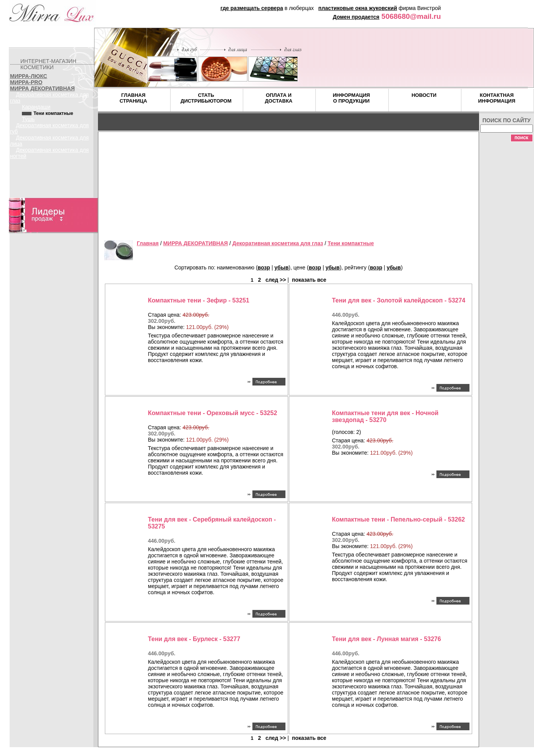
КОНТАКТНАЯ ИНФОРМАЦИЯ (497, 98)
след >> (276, 280)
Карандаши (36, 107)
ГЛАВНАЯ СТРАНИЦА (133, 98)
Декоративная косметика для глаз (278, 243)
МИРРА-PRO (26, 82)
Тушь (28, 119)
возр (264, 268)
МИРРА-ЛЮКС (29, 76)
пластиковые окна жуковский (358, 8)
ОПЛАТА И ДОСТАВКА (279, 98)
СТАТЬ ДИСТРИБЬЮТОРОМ (206, 98)
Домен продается (356, 17)
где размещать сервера (252, 8)
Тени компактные (351, 243)
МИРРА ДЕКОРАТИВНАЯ (42, 88)
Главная (148, 243)
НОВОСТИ (424, 95)
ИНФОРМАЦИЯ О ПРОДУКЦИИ (351, 98)
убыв (281, 268)
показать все (309, 280)
